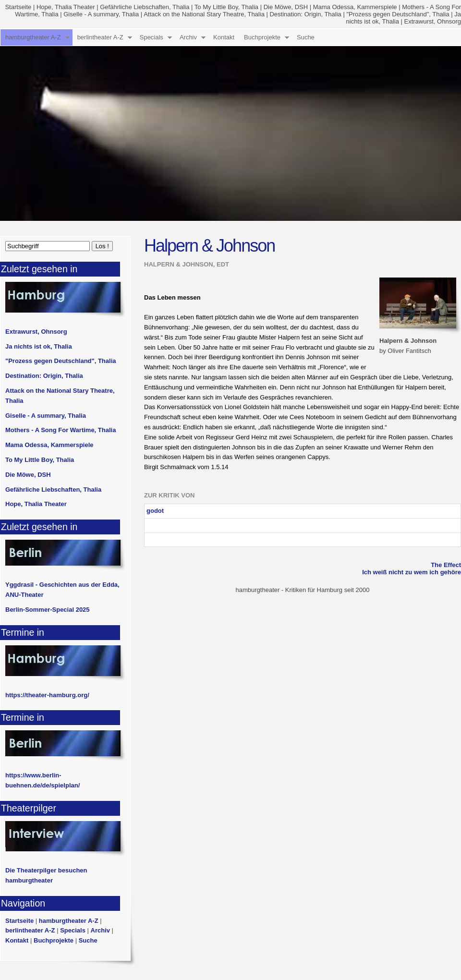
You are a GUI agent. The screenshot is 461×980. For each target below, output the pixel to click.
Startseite (18, 7)
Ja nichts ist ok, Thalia (39, 346)
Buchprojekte (262, 37)
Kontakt (224, 37)
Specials (152, 37)
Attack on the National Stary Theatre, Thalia (204, 14)
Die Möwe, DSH (286, 7)
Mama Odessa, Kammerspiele (355, 7)
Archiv (188, 37)
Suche (306, 37)
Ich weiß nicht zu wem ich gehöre (412, 572)
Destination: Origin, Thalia (305, 14)
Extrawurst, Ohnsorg (433, 21)
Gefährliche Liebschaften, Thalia (145, 7)
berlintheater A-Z (100, 37)
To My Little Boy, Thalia (226, 7)
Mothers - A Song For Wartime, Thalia (61, 430)
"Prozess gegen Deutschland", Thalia (398, 14)
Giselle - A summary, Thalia (101, 14)
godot (155, 511)
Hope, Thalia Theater (66, 7)
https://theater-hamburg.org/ (47, 695)
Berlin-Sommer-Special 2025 (48, 610)
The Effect (446, 565)
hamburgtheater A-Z (33, 37)
